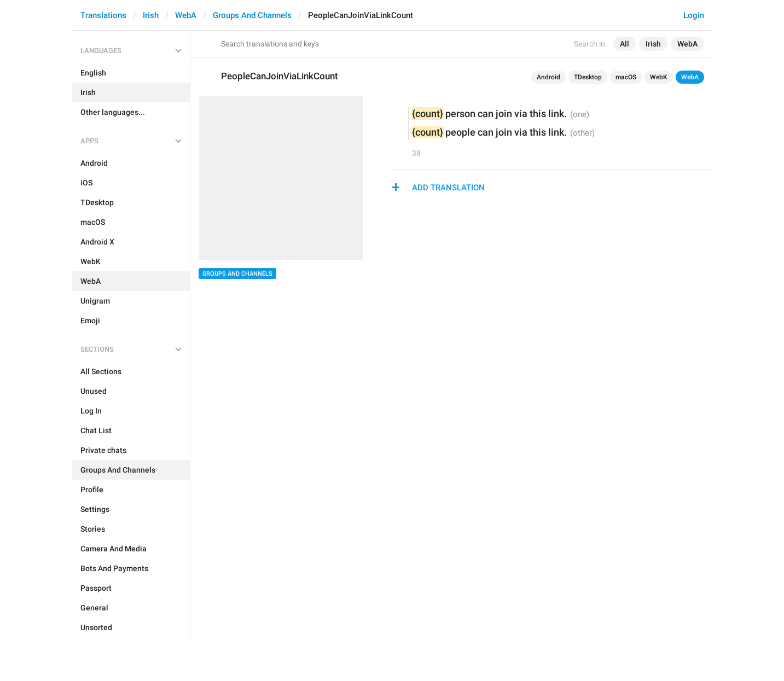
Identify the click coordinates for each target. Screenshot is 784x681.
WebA (186, 15)
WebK (659, 77)
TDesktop (588, 77)
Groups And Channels (252, 15)
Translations (103, 15)
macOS (626, 77)
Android (548, 77)
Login (694, 15)
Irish (151, 15)
